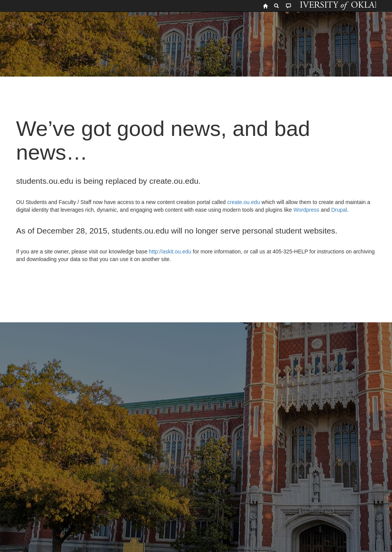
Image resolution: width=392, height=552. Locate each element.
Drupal (339, 210)
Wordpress (306, 210)
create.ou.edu (243, 202)
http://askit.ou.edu (170, 252)
